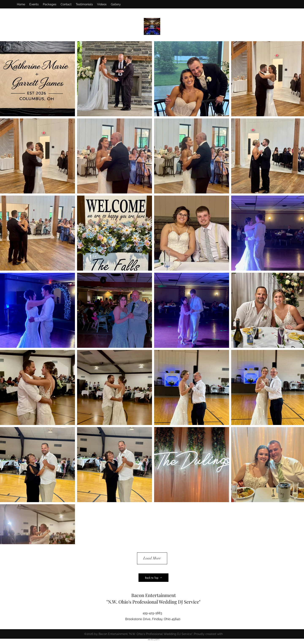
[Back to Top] (153, 578)
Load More (152, 558)
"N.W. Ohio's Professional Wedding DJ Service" (153, 602)
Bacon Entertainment (154, 595)
